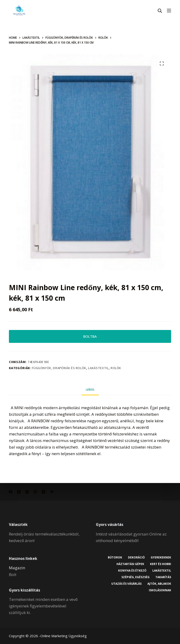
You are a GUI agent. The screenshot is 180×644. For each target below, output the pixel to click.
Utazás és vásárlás (126, 584)
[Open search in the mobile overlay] (160, 11)
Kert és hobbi (161, 564)
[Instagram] (27, 492)
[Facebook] (11, 492)
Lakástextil (98, 368)
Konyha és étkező (132, 571)
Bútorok (115, 558)
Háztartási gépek (130, 564)
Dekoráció (136, 558)
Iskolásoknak (160, 590)
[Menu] (169, 11)
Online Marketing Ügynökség (64, 636)
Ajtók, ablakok (159, 584)
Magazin (17, 568)
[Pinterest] (35, 492)
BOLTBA (90, 336)
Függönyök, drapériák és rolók (59, 368)
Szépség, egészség (135, 577)
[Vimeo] (52, 492)
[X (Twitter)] (19, 492)
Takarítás (163, 577)
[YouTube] (43, 492)
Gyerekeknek (161, 558)
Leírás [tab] (90, 390)
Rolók (116, 368)
